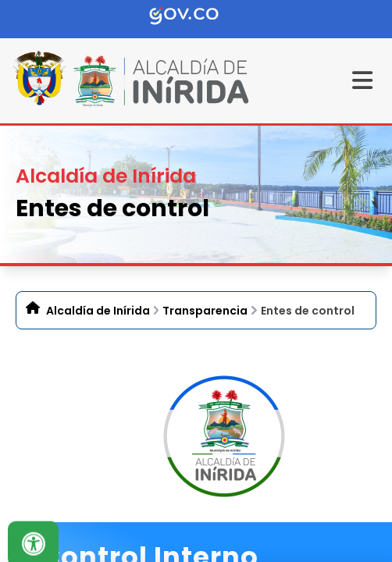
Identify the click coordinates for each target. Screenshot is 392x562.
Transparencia (205, 311)
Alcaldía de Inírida (98, 311)
